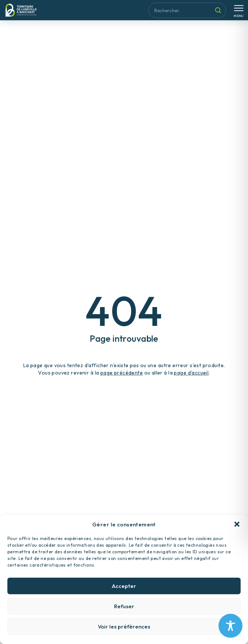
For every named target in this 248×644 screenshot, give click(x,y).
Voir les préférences (124, 632)
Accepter (124, 591)
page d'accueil (191, 373)
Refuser (124, 611)
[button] (237, 529)
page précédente (122, 373)
